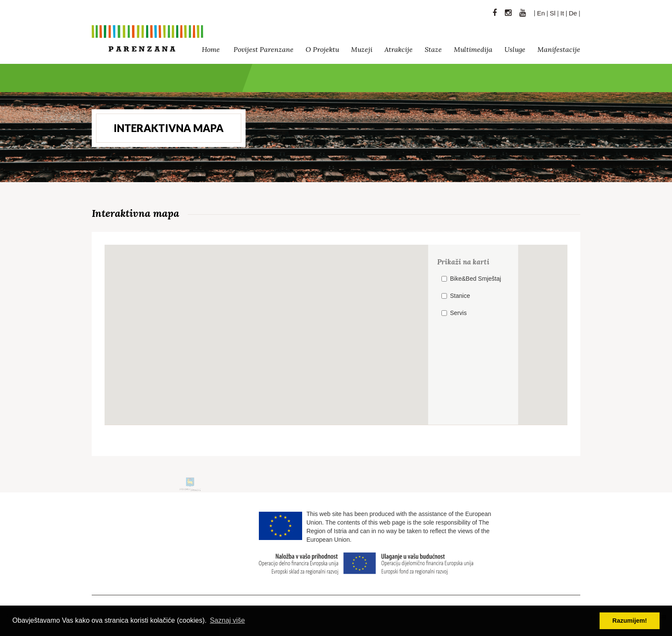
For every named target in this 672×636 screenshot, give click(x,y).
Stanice (460, 296)
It (562, 11)
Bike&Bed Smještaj (475, 279)
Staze (433, 47)
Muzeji (362, 47)
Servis (458, 313)
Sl (553, 11)
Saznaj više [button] (228, 620)
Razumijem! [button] (630, 621)
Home (211, 47)
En (541, 11)
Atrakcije (399, 47)
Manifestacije (559, 47)
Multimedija (473, 47)
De (573, 11)
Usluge (515, 47)
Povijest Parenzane (264, 47)
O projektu (322, 47)
